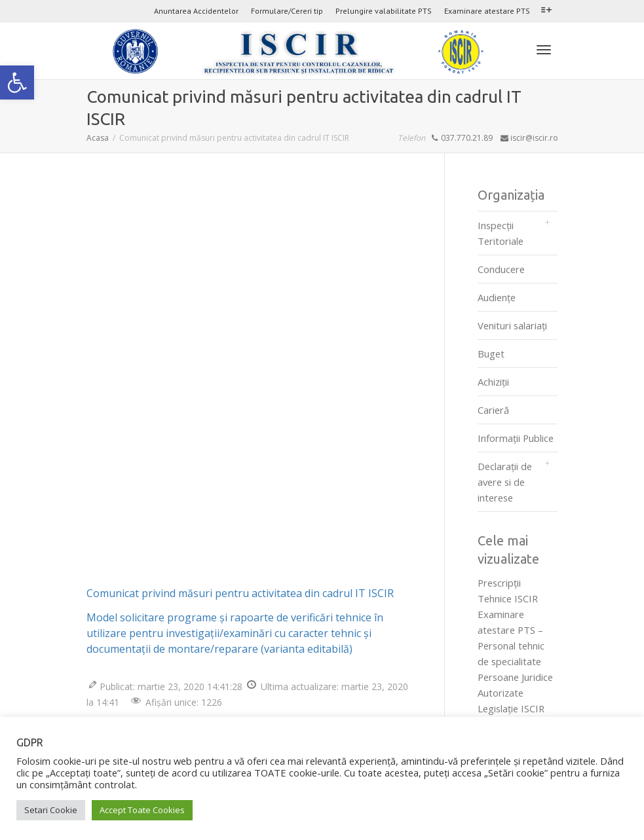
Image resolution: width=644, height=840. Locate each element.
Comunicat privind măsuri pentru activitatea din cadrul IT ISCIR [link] (240, 593)
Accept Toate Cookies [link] (142, 810)
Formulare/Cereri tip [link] (287, 11)
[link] (17, 82)
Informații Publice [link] (516, 438)
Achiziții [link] (493, 382)
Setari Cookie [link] (51, 810)
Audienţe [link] (497, 297)
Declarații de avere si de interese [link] (505, 482)
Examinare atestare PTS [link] (487, 11)
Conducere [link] (501, 269)
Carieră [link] (493, 410)
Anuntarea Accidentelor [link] (196, 11)
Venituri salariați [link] (512, 325)
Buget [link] (491, 354)
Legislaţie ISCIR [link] (511, 708)
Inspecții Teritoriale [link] (501, 233)
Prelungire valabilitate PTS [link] (384, 11)
